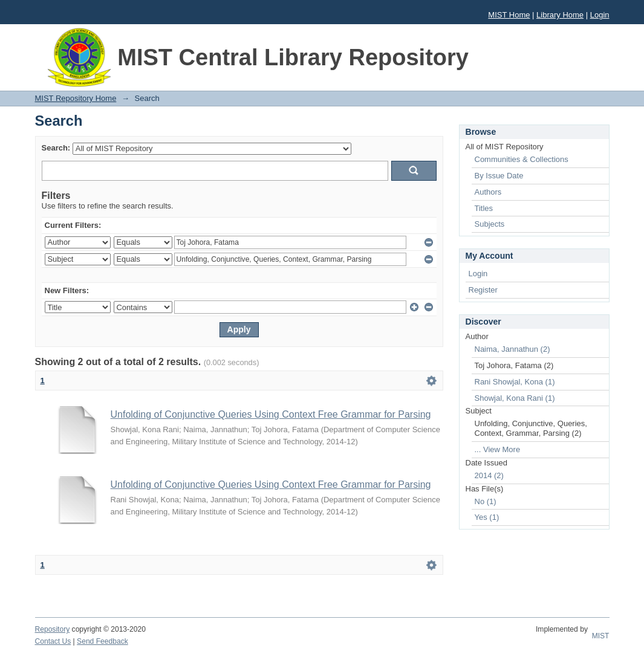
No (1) (486, 501)
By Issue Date (499, 176)
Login (600, 15)
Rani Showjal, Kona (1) (515, 382)
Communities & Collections (522, 159)
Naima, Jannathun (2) (512, 349)
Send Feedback (102, 641)
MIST (601, 636)
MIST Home (509, 15)
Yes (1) (487, 517)
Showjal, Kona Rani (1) (515, 398)
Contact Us (53, 641)
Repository (53, 629)
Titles (484, 208)
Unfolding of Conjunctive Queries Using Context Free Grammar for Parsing (271, 414)
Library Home (560, 15)
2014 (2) (489, 475)
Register (483, 290)
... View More (498, 449)
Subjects (490, 224)
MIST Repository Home (76, 98)
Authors (488, 192)
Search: (56, 148)
